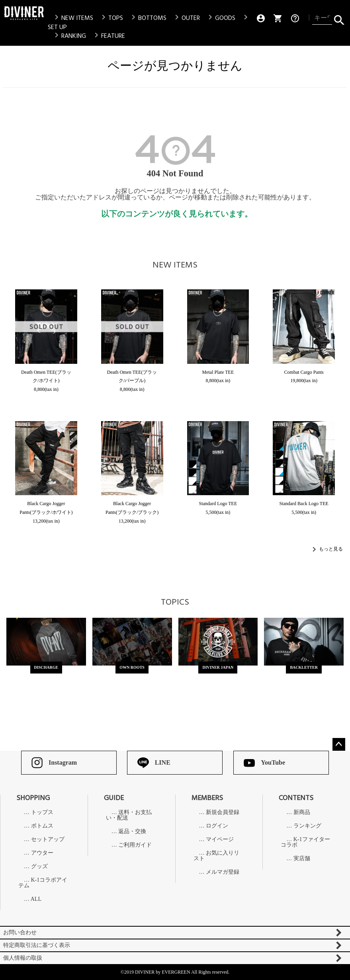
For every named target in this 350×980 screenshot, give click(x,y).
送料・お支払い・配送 (129, 815)
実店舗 (302, 859)
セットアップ (48, 839)
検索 (339, 18)
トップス (42, 812)
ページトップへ (339, 744)
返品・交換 (132, 832)
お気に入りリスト (217, 856)
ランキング (307, 826)
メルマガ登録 (223, 872)
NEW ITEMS (72, 18)
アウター (42, 853)
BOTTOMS (148, 18)
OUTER (186, 18)
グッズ (39, 867)
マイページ (220, 839)
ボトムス (42, 826)
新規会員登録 (223, 812)
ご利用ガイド (135, 845)
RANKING (69, 36)
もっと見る (331, 549)
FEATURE (108, 36)
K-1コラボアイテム (43, 883)
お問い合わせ (20, 932)
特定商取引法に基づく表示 (37, 945)
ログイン (217, 826)
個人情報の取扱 (23, 958)
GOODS (220, 18)
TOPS (111, 18)
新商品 (302, 812)
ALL (36, 899)
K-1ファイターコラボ (305, 842)
